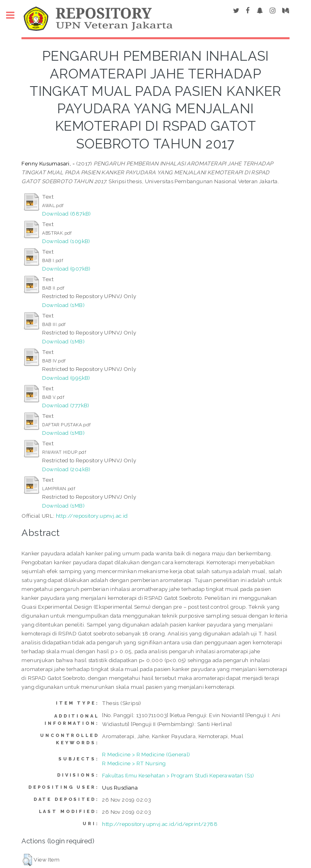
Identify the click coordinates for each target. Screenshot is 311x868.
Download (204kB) (66, 469)
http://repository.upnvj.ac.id (92, 516)
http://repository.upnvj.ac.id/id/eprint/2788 (160, 824)
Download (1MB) (63, 305)
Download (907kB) (66, 269)
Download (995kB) (66, 378)
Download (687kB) (66, 214)
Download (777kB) (66, 405)
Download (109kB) (66, 241)
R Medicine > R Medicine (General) (146, 754)
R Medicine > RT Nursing (134, 763)
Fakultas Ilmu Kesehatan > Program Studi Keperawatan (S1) (178, 775)
